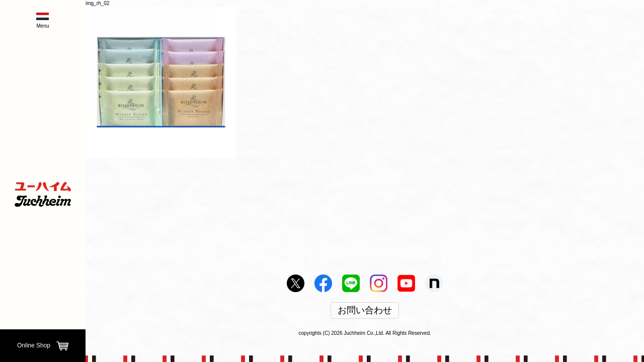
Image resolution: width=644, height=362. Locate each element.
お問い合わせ (365, 311)
